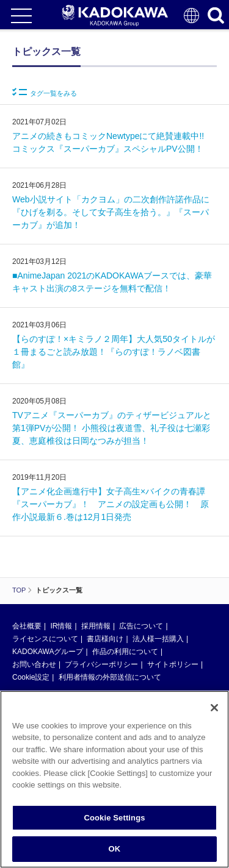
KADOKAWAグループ (48, 652)
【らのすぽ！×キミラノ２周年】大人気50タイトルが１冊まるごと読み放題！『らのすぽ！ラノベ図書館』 (114, 352)
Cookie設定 (31, 677)
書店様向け (105, 639)
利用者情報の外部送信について (110, 677)
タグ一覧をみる (45, 92)
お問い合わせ (34, 664)
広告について (141, 626)
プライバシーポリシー (101, 664)
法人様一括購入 (158, 639)
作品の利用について (125, 652)
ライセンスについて (45, 639)
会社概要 (27, 626)
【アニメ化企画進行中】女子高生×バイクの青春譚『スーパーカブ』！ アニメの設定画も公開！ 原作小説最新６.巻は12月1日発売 (111, 504)
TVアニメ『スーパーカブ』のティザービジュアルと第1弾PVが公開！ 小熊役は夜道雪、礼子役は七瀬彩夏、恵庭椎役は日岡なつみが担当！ (112, 428)
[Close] (214, 708)
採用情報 (96, 626)
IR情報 (61, 626)
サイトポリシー (173, 664)
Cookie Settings (114, 818)
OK (115, 849)
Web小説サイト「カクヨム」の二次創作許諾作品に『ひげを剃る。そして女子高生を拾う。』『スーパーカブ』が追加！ (111, 212)
